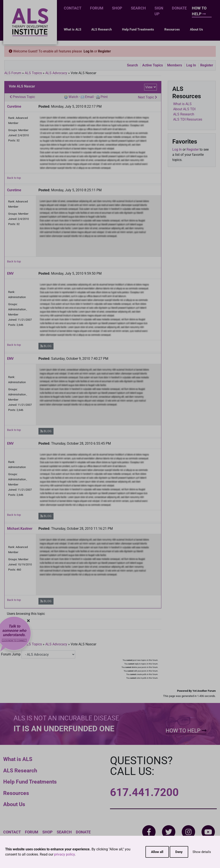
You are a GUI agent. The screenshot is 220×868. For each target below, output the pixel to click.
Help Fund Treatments (138, 29)
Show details (202, 852)
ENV (10, 273)
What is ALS (73, 29)
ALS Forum (13, 73)
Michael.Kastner (20, 529)
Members (175, 65)
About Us (196, 29)
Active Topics (153, 65)
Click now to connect (14, 641)
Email (89, 97)
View (149, 87)
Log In (88, 51)
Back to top (14, 178)
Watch (73, 97)
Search (138, 8)
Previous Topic (22, 97)
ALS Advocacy (56, 73)
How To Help (199, 11)
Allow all (157, 852)
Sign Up (159, 11)
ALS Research (102, 29)
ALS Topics (33, 73)
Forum (97, 8)
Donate (179, 8)
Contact (73, 8)
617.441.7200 (144, 792)
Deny (179, 852)
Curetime (14, 106)
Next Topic (147, 97)
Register (104, 51)
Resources (172, 29)
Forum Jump (11, 654)
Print (104, 97)
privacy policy (64, 854)
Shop (117, 8)
